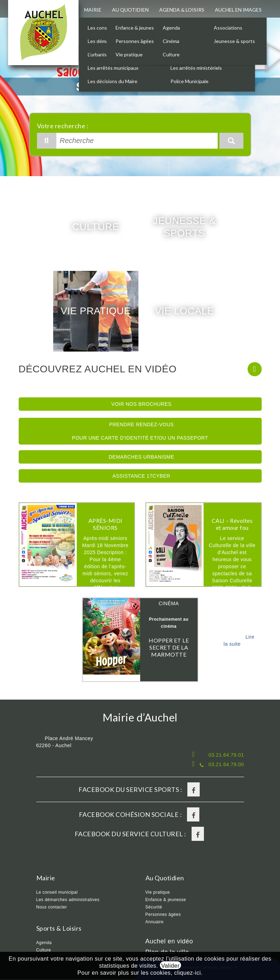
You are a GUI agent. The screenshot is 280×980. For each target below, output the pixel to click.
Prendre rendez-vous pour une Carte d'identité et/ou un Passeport (140, 432)
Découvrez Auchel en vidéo (98, 370)
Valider (170, 966)
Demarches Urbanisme (141, 458)
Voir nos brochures (141, 405)
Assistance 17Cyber (141, 477)
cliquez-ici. (188, 973)
